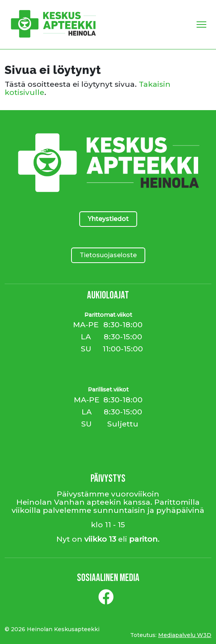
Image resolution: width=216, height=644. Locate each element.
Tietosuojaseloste (108, 255)
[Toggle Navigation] (201, 25)
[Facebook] (106, 600)
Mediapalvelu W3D (185, 635)
